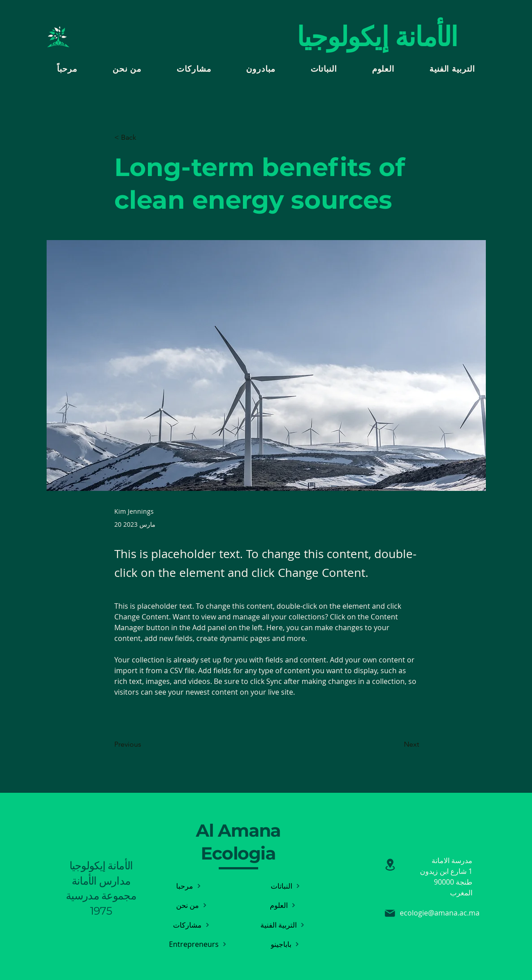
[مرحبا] (189, 886)
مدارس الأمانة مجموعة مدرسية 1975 (101, 896)
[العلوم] (283, 905)
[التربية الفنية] (283, 925)
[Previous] (144, 744)
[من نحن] (192, 905)
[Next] (397, 744)
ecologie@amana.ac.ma (440, 913)
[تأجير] (390, 865)
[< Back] (144, 138)
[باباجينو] (285, 944)
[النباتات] (285, 886)
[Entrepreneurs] (198, 944)
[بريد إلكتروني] (390, 913)
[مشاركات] (191, 925)
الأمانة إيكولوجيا (101, 866)
